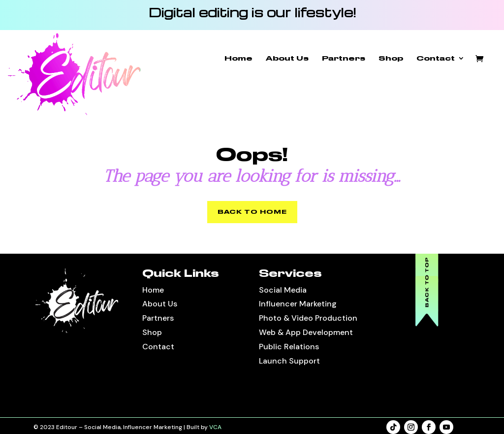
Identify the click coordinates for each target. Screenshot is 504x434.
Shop (391, 58)
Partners (344, 58)
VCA (215, 427)
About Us (287, 58)
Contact (436, 58)
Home (238, 58)
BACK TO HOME (252, 212)
